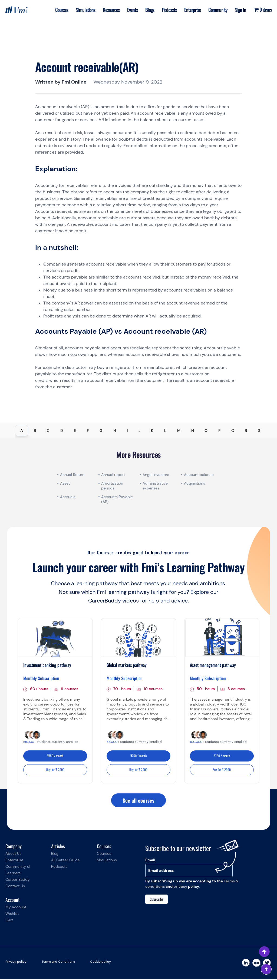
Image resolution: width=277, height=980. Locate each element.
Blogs (148, 10)
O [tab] (206, 431)
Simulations (82, 10)
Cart (9, 921)
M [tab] (179, 431)
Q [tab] (233, 431)
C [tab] (48, 431)
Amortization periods (112, 486)
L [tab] (165, 431)
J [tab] (139, 431)
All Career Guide (65, 861)
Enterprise (191, 10)
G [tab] (101, 431)
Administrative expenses (155, 486)
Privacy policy (16, 962)
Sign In (240, 10)
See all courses (138, 801)
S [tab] (259, 431)
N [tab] (193, 431)
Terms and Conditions (58, 962)
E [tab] (75, 431)
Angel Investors (156, 475)
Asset (65, 483)
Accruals (68, 497)
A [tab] (22, 431)
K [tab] (152, 431)
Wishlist (12, 914)
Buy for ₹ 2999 (55, 770)
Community (217, 10)
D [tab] (62, 431)
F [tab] (88, 431)
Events (130, 10)
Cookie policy (100, 962)
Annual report (113, 475)
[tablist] (138, 431)
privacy (180, 887)
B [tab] (35, 431)
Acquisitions (194, 483)
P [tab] (219, 431)
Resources (108, 10)
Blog (55, 854)
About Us (13, 854)
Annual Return (72, 475)
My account (16, 908)
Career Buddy (18, 880)
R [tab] (246, 431)
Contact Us (15, 887)
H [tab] (115, 431)
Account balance (199, 475)
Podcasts (167, 10)
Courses (58, 10)
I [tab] (127, 431)
